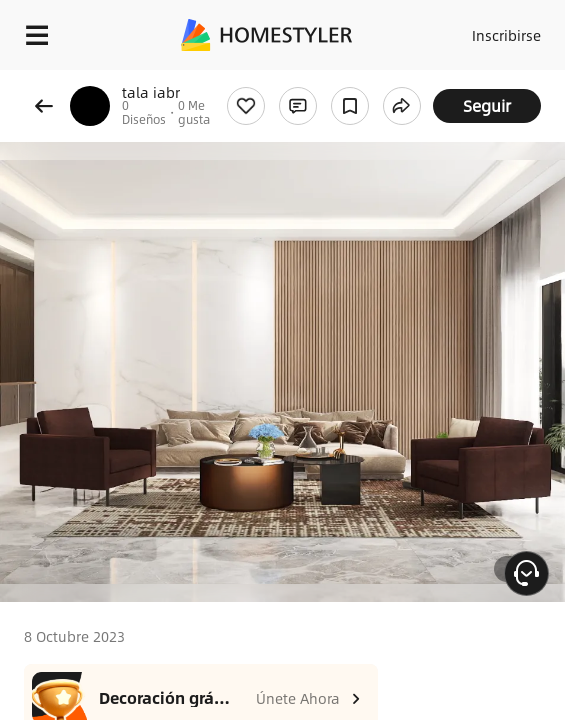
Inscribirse (506, 35)
